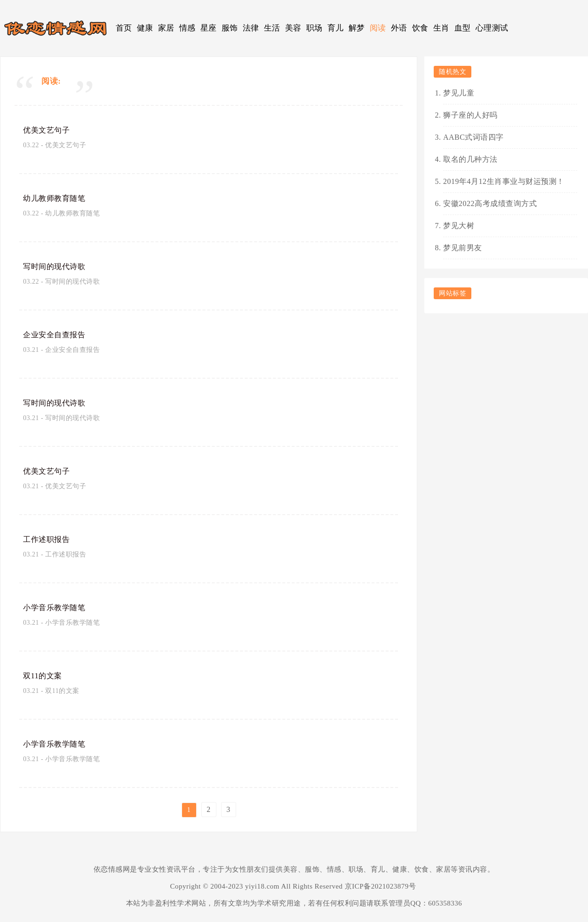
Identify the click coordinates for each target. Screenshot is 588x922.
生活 (272, 28)
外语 (399, 28)
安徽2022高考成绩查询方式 (490, 203)
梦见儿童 (459, 93)
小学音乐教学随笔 (58, 607)
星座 (209, 28)
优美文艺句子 (49, 130)
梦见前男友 (463, 248)
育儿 (336, 28)
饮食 (420, 28)
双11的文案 (45, 676)
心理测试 (492, 28)
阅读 (378, 28)
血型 (463, 28)
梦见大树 (459, 226)
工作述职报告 (49, 539)
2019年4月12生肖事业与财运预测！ (504, 181)
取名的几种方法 (470, 159)
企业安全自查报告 (58, 334)
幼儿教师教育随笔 (58, 198)
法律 (251, 28)
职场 (314, 28)
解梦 (357, 28)
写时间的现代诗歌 (58, 266)
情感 (187, 28)
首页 (124, 28)
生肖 (441, 28)
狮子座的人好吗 (470, 115)
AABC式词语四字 (473, 137)
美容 (293, 28)
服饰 (230, 28)
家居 (166, 28)
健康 (145, 28)
